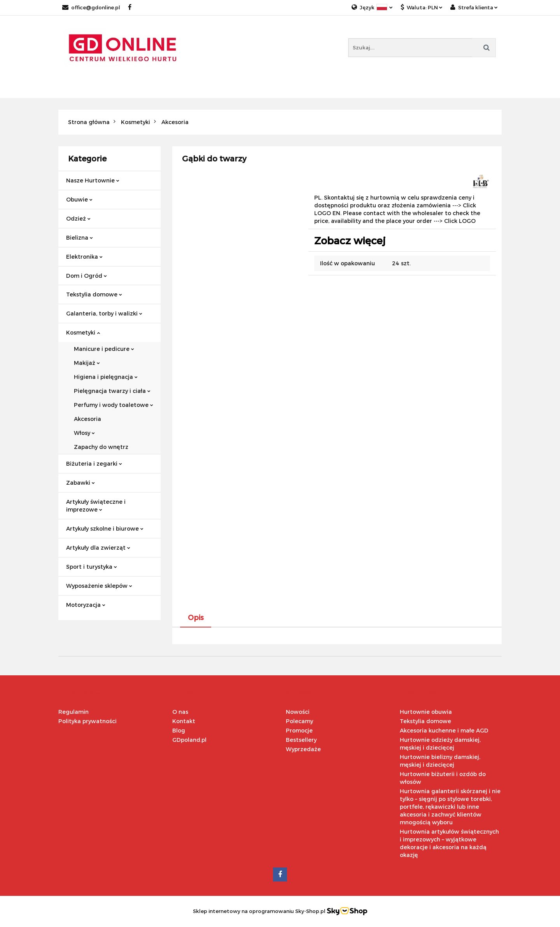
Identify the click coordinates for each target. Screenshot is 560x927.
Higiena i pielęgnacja (106, 377)
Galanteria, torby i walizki (104, 313)
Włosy (84, 433)
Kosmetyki (83, 332)
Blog (179, 730)
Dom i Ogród (87, 276)
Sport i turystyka (92, 567)
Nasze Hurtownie (93, 180)
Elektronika (84, 257)
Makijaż (87, 363)
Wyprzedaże (303, 749)
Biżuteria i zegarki (94, 463)
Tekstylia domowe (94, 294)
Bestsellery (301, 740)
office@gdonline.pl (91, 7)
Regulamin (73, 712)
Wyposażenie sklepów (99, 586)
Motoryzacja (86, 605)
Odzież (78, 218)
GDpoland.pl (189, 740)
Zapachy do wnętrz (101, 447)
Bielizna (80, 237)
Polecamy (299, 721)
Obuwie (79, 199)
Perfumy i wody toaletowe (114, 405)
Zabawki (80, 483)
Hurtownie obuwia (426, 712)
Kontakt (184, 721)
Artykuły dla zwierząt (98, 548)
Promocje (299, 730)
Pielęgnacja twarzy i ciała (112, 391)
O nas (180, 712)
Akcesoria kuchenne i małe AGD (444, 730)
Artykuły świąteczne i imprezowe (96, 506)
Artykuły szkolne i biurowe (105, 528)
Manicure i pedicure (104, 349)
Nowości (298, 712)
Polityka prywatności (87, 721)
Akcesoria (87, 419)
